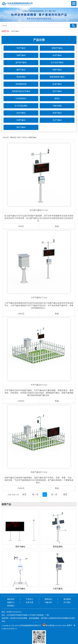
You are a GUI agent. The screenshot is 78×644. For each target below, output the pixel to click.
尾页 (65, 494)
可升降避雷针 (21, 98)
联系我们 (11, 606)
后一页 (54, 494)
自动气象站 (15, 31)
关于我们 (67, 602)
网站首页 (13, 137)
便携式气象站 (57, 48)
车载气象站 (21, 55)
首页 (19, 137)
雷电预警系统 (21, 84)
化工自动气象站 (57, 63)
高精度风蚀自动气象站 (21, 91)
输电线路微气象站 (57, 77)
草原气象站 (57, 113)
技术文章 (30, 602)
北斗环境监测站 (21, 106)
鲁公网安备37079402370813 (55, 625)
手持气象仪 (21, 48)
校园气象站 (57, 70)
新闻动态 (48, 599)
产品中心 (25, 137)
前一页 (35, 494)
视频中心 (11, 602)
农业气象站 (21, 113)
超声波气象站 (21, 63)
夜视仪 (57, 98)
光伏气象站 (57, 120)
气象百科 (48, 602)
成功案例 (67, 599)
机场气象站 (57, 84)
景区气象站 (21, 127)
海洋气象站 (57, 91)
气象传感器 (57, 106)
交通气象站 (21, 120)
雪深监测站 (21, 77)
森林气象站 (21, 70)
